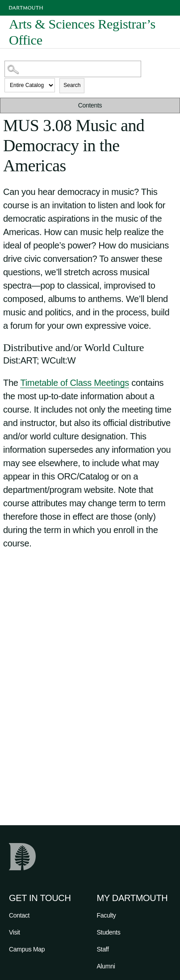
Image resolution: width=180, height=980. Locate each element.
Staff (103, 949)
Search (72, 85)
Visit (15, 932)
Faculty (107, 915)
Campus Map (27, 949)
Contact (19, 915)
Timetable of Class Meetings (74, 383)
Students (109, 932)
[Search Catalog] (73, 69)
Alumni (106, 966)
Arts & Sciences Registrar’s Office (82, 32)
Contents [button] (90, 105)
